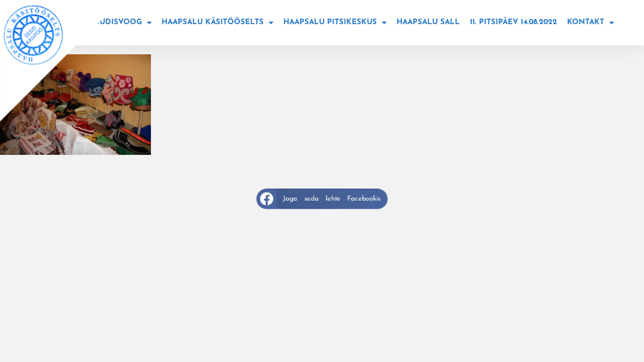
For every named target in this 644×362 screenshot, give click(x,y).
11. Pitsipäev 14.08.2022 (513, 22)
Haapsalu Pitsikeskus (335, 23)
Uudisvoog (123, 23)
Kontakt (590, 23)
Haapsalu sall (428, 22)
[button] (322, 198)
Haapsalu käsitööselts (217, 23)
